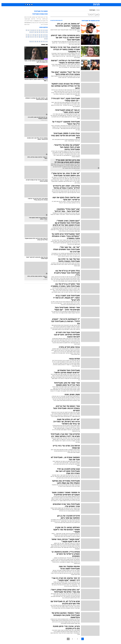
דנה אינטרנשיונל (40, 17)
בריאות (60, 2)
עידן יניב (35, 23)
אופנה (43, 2)
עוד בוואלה (43, 45)
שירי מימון (44, 21)
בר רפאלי (31, 21)
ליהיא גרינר (26, 21)
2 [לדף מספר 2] (76, 639)
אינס (24, 17)
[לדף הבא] (67, 639)
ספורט (83, 2)
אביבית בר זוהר (43, 24)
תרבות (78, 2)
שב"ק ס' (31, 23)
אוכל (64, 2)
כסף (68, 2)
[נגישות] (2, 2)
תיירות (54, 2)
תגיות (97, 10)
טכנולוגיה (48, 2)
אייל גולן (32, 19)
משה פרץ (28, 17)
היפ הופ (39, 21)
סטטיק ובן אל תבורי (42, 23)
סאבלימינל (91, 10)
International (26, 23)
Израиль (35, 21)
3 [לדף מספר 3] (71, 639)
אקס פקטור (26, 19)
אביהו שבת (25, 24)
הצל (45, 17)
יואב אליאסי (43, 19)
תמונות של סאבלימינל (39, 11)
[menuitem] (87, 2)
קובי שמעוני (33, 17)
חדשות (88, 2)
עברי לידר (37, 19)
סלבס (73, 2)
